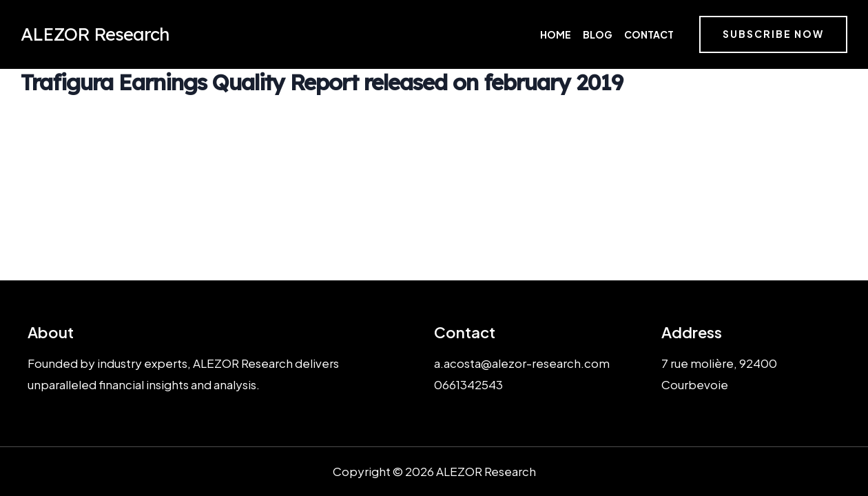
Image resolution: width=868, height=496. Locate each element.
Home (556, 34)
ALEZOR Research (95, 34)
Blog (598, 34)
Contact (649, 34)
